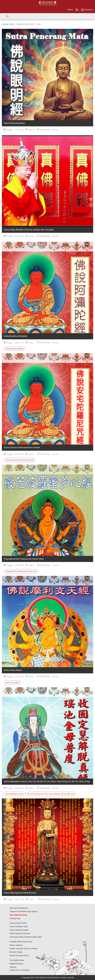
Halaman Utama (8, 24)
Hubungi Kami (15, 918)
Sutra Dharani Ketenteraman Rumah (19, 460)
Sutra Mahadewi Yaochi (14, 794)
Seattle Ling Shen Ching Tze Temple (24, 949)
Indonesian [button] (87, 10)
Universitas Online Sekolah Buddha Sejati (26, 937)
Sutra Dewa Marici (12, 683)
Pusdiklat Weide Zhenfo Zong (21, 942)
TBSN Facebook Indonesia (20, 933)
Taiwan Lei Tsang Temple (19, 955)
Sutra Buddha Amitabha (14, 349)
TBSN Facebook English (19, 930)
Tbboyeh (13, 967)
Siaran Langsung (16, 945)
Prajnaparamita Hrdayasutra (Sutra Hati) (21, 571)
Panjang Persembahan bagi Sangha (23, 911)
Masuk (70, 10)
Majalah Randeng (16, 964)
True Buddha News (17, 960)
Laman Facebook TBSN (19, 927)
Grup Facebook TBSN (18, 923)
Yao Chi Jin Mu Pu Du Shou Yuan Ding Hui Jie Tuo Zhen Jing (51, 794)
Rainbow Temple (16, 952)
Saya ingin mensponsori (19, 908)
